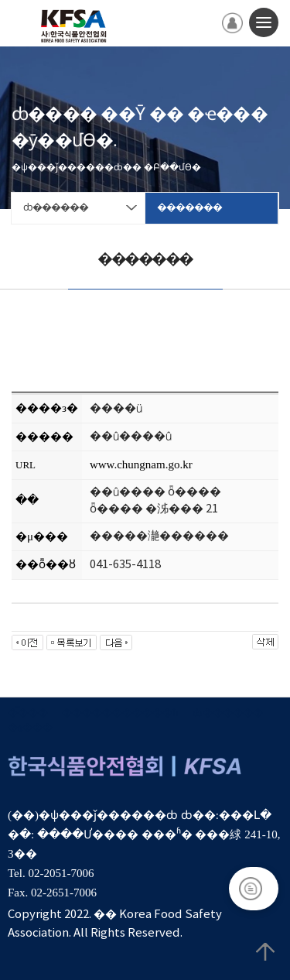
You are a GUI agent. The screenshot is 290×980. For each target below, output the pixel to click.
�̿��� (28, 713)
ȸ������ (228, 713)
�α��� (30, 728)
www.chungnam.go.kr (141, 464)
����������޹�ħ (120, 713)
